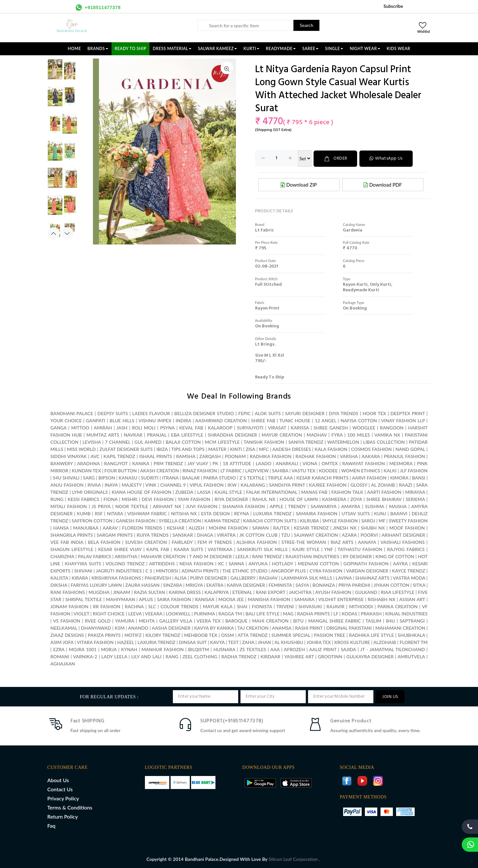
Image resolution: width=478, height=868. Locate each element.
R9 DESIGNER (357, 556)
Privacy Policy (63, 798)
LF (336, 613)
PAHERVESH (158, 578)
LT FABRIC (231, 470)
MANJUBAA (86, 527)
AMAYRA (351, 506)
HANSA (61, 527)
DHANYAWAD (96, 628)
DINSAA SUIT (193, 642)
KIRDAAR (271, 656)
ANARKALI (287, 463)
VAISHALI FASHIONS (403, 542)
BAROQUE (236, 620)
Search (307, 25)
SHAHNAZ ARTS (372, 578)
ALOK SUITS (268, 413)
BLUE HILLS (122, 420)
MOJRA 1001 (83, 649)
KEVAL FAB (191, 427)
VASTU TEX (304, 470)
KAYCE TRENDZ (408, 570)
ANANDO (138, 628)
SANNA (236, 563)
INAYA (111, 485)
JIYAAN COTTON (392, 585)
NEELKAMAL (64, 628)
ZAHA (249, 642)
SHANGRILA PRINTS (72, 535)
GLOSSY (359, 485)
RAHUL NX (264, 499)
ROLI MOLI (144, 427)
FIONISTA (262, 606)
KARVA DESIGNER (246, 585)
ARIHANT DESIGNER (403, 535)
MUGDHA (99, 592)
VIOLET (82, 613)
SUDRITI (150, 477)
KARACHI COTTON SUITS (270, 520)
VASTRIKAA (220, 549)
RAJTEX (281, 527)
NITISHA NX (184, 513)
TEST (233, 642)
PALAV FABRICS (95, 556)
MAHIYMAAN (121, 599)
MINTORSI (167, 570)
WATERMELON (343, 442)
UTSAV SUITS (356, 513)
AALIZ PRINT (323, 649)
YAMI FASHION (194, 499)
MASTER (217, 449)
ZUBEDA (184, 492)
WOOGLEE (364, 427)
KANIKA (141, 463)
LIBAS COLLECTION (384, 442)
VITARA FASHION (95, 642)
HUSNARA (224, 649)
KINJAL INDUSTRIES (407, 613)
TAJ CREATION (253, 628)
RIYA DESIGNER (231, 499)
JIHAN (265, 642)
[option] (62, 72)
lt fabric (265, 230)
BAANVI (399, 513)
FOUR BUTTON (121, 470)
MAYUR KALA (218, 606)
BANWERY (62, 463)
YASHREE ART (299, 656)
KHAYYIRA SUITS (83, 563)
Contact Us (60, 789)
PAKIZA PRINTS (105, 635)
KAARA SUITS (188, 549)
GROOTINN (330, 656)
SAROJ (368, 520)
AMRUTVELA (411, 656)
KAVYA (218, 642)
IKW (232, 485)
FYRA (337, 434)
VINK (151, 485)
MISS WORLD (81, 449)
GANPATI (96, 420)
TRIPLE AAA (280, 477)
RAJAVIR (336, 606)
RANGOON (392, 427)
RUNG (57, 499)
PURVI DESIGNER (208, 578)
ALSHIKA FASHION (256, 542)
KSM (120, 628)
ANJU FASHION (67, 485)
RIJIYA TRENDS (153, 535)
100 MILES (359, 434)
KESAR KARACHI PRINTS (322, 477)
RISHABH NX (382, 599)
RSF (99, 513)
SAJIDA (349, 649)
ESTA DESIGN (215, 513)
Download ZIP (299, 184)
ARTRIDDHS (162, 563)
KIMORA (399, 477)
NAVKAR (133, 434)
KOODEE (328, 470)
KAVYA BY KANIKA (214, 628)
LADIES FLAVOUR (151, 413)
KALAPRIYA (216, 592)
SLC (152, 606)
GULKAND (366, 592)
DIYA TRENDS (344, 413)
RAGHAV (268, 578)
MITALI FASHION (69, 506)
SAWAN (260, 527)
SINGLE (334, 49)
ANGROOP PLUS (288, 570)
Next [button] (67, 233)
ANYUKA (258, 563)
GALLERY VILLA (176, 620)
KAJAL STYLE (228, 492)
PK (215, 463)
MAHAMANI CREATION (400, 628)
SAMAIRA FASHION (317, 513)
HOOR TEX (374, 413)
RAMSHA (186, 456)
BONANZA (324, 585)
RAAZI (406, 485)
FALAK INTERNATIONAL (271, 492)
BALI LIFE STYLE (262, 613)
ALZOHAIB (385, 642)
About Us (58, 780)
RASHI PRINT (309, 628)
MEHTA (147, 620)
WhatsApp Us (387, 158)
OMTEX (330, 463)
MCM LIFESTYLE (222, 442)
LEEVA (135, 613)
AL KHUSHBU (289, 642)
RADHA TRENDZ (239, 656)
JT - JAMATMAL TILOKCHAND (393, 649)
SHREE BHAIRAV (384, 499)
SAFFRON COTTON (92, 520)
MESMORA (401, 463)
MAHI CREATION (270, 620)
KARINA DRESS (185, 592)
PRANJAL (157, 434)
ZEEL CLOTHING (200, 656)
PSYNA (168, 427)
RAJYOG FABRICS (406, 549)
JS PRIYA (101, 506)
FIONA (110, 499)
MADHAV (317, 434)
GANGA (58, 427)
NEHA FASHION (196, 563)
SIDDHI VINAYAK (69, 456)
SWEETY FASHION (408, 520)
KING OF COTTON (395, 556)
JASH (122, 427)
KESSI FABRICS (83, 499)
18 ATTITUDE (237, 463)
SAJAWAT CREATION (316, 535)
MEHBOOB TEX (200, 635)
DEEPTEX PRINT (407, 413)
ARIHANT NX (167, 506)
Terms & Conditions (70, 807)
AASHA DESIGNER (171, 628)
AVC (95, 456)
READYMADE (281, 49)
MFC (264, 449)
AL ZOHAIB (383, 485)
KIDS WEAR (399, 49)
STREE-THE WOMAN (304, 542)
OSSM (227, 635)
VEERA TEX (209, 620)
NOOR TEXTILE (132, 506)
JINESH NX (345, 527)
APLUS (146, 599)
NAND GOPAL (410, 449)
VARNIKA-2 (85, 656)
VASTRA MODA (409, 578)
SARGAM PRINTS (115, 535)
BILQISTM (199, 649)
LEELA (242, 556)
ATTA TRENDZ (252, 635)
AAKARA (371, 456)
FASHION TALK (347, 492)
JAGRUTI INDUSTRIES (119, 570)
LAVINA (344, 578)
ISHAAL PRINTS (155, 456)
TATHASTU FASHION (360, 549)
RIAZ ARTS (342, 542)
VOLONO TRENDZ (125, 563)
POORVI (369, 535)
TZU (285, 535)
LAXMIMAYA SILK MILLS (307, 578)
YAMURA (125, 620)
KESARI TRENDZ (311, 527)
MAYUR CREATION (282, 434)
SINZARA (173, 585)
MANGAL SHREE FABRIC (335, 620)
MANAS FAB (314, 492)
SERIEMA (415, 499)
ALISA (181, 578)
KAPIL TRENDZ (119, 456)
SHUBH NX (373, 527)
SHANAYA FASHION (244, 506)
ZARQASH (210, 456)
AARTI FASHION (384, 492)
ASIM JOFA (62, 642)
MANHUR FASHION (163, 649)
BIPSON (107, 477)
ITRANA (170, 477)
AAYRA (400, 563)
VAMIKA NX (387, 434)
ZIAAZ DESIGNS (67, 635)
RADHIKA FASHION (271, 456)
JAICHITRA (300, 592)
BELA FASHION (104, 542)
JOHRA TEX (319, 642)
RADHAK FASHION (316, 456)
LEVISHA (92, 442)
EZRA (59, 649)
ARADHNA (88, 463)
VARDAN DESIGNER (367, 570)
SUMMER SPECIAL (291, 635)
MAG (288, 613)
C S (149, 570)
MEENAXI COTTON (318, 563)
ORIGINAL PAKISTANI (349, 628)
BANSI (419, 477)
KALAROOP (220, 427)
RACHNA (134, 606)
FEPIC (244, 413)
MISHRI (130, 499)
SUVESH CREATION (146, 542)
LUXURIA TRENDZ (272, 513)
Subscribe (393, 6)
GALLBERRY (243, 578)
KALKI (390, 470)
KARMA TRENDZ (222, 520)
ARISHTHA (126, 556)
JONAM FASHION (69, 606)
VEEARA (154, 613)
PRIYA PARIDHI (354, 585)
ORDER (336, 158)
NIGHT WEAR (365, 49)
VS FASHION (67, 620)
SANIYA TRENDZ (306, 442)
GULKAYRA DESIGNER (370, 656)
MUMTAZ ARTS (103, 434)
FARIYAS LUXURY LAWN (96, 585)
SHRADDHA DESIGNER (232, 434)
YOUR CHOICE (66, 420)
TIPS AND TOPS (188, 449)
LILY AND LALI (146, 656)
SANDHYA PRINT (287, 485)
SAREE (310, 49)
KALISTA (59, 578)
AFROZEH (295, 649)
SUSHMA (375, 506)
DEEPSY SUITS (113, 413)
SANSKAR (182, 535)
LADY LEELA (114, 656)
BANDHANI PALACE (72, 413)
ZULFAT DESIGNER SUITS (126, 449)
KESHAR (175, 527)
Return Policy (63, 816)
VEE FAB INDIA (67, 542)
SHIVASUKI (310, 606)
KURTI (251, 49)
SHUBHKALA (411, 635)
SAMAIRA (304, 599)
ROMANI (60, 656)
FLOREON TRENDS (142, 527)
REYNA (241, 513)
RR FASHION (107, 606)
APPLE (277, 506)
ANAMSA (282, 628)
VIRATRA (226, 535)
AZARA (349, 535)
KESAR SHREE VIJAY (120, 549)
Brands (98, 49)
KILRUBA (309, 520)
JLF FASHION (413, 470)
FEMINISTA (280, 585)
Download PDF (383, 184)
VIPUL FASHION (207, 485)
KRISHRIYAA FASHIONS (116, 578)
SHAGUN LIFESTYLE (72, 549)
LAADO (264, 463)
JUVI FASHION (202, 506)
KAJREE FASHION (328, 485)
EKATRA (215, 585)
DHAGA (205, 535)
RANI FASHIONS (68, 592)
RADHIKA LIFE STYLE (372, 635)
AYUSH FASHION (333, 592)
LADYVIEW (257, 470)
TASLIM (373, 620)
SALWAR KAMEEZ (217, 49)
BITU (298, 620)
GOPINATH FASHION (366, 563)
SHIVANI (83, 570)
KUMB (84, 513)
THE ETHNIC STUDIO (245, 570)
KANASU (128, 477)
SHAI (242, 606)
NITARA (115, 513)
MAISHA (398, 506)
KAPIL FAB (158, 549)
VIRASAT (277, 427)
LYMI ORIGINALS (90, 492)
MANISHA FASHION (269, 599)
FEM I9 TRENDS (214, 542)
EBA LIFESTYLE (187, 434)
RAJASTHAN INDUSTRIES (312, 556)
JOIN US (390, 697)
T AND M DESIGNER (210, 556)
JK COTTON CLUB (258, 535)
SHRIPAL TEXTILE (84, 599)
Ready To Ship (130, 49)
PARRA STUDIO (220, 477)
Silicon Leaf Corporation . (294, 859)
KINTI (236, 449)
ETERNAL (242, 592)
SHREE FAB (263, 420)
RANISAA (205, 599)
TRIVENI (285, 606)
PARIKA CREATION (398, 606)
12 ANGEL (326, 420)
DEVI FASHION (158, 499)
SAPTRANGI (412, 620)
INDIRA (184, 420)
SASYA (302, 585)
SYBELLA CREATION (180, 520)
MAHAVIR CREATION (163, 556)
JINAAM (122, 592)
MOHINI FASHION (228, 527)
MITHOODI (361, 606)
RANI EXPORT (271, 592)
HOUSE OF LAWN (299, 499)
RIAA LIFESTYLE (398, 592)
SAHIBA (280, 470)
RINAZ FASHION (200, 470)
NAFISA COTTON (359, 420)
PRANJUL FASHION (404, 456)
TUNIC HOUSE (295, 420)
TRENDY (297, 506)
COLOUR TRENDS (180, 606)
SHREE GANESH (331, 427)
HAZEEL (126, 642)
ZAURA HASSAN (142, 585)
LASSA (204, 492)
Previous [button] (54, 233)
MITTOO (80, 427)
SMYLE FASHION (340, 520)
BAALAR (191, 477)
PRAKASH (371, 613)
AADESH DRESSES (292, 449)
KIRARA (80, 578)
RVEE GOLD (98, 620)
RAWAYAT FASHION (363, 463)
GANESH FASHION (136, 520)
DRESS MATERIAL (172, 49)
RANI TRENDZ (267, 556)
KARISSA (300, 427)
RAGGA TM (230, 613)
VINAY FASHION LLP (403, 420)
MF (382, 520)
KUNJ (380, 513)
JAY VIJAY (198, 463)
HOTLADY (283, 563)
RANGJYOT (116, 463)
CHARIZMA (62, 556)
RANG (172, 656)
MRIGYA (194, 585)
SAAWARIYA (324, 506)
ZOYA (356, 499)
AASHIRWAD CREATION (221, 420)
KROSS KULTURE (352, 642)
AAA (275, 649)
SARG (89, 477)
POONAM (235, 456)
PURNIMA (205, 613)
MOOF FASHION (407, 527)
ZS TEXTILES (253, 649)
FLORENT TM (414, 642)
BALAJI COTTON (183, 442)
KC (221, 563)
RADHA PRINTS (313, 613)
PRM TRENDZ (168, 463)
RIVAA (94, 485)
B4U (391, 620)
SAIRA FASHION (174, 599)
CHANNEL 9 (173, 485)
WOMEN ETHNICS (361, 470)
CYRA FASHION (326, 570)
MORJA (109, 649)
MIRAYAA (415, 492)
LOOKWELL (178, 613)
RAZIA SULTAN (149, 592)
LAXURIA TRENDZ (156, 642)
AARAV (110, 527)
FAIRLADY (182, 542)
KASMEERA (334, 499)
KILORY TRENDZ (163, 635)
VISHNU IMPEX (155, 420)
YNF (328, 549)
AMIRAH (103, 427)
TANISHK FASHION (264, 442)
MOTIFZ (133, 635)
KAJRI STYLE (306, 549)
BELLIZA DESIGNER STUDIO (204, 413)
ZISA (250, 449)
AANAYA (367, 542)
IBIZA (162, 449)
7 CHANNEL (118, 442)
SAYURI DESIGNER (305, 413)
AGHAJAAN (63, 663)
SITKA (419, 585)
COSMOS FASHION (371, 449)
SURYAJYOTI (250, 427)
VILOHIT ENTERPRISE (341, 599)
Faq (52, 825)
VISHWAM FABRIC (147, 513)
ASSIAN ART (412, 599)
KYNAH (129, 649)
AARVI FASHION (369, 477)
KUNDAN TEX (86, 470)
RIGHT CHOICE (109, 613)
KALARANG (253, 485)
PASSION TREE (330, 635)
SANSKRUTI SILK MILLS (262, 549)
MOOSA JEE (231, 599)
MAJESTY (132, 485)
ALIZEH (197, 527)
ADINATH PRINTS (200, 570)
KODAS (350, 613)
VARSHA (349, 456)
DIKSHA (59, 585)
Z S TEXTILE (252, 477)
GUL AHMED (148, 442)
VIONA (310, 463)
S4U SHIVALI (66, 477)
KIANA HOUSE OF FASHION (142, 492)
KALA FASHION (331, 449)
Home (75, 49)
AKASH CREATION (160, 470)
